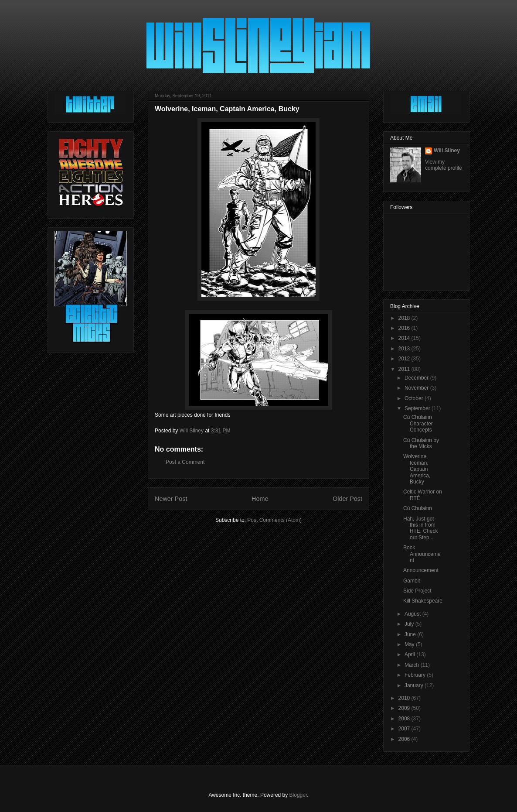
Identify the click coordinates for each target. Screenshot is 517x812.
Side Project (417, 591)
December (417, 378)
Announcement (421, 570)
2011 (405, 369)
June (411, 634)
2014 (405, 338)
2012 (405, 359)
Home (260, 499)
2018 (405, 318)
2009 (405, 708)
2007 (405, 729)
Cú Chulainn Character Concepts (418, 423)
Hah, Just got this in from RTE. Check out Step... (420, 528)
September (418, 408)
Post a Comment (185, 462)
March (413, 665)
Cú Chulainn (418, 508)
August (413, 614)
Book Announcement (422, 554)
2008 (405, 719)
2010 (405, 698)
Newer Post (171, 499)
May (410, 644)
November (417, 388)
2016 (405, 328)
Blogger (298, 795)
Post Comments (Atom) (274, 520)
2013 (405, 349)
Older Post (347, 499)
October (415, 398)
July (410, 624)
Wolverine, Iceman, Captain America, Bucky (417, 469)
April (410, 654)
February (416, 675)
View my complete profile (444, 165)
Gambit (412, 581)
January (415, 685)
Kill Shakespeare (423, 601)
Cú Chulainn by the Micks (421, 443)
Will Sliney (447, 151)
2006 (405, 739)
